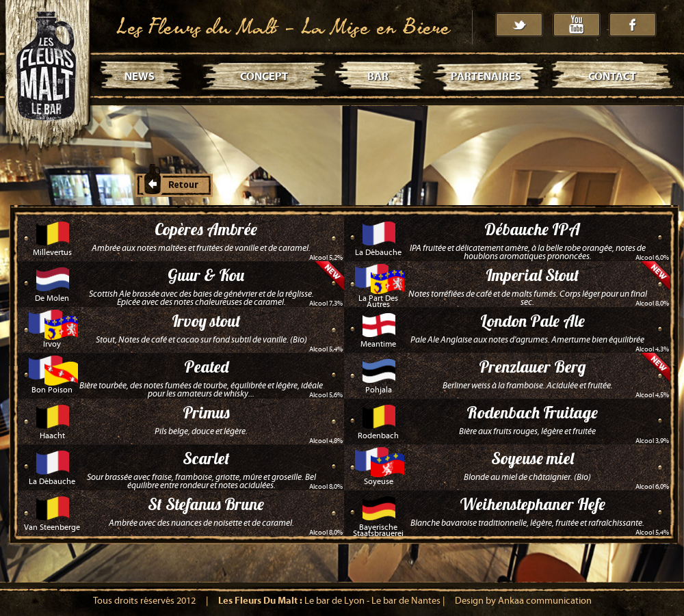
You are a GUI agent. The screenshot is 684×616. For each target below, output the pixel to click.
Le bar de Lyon (334, 601)
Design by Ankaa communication (523, 601)
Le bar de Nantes (406, 601)
